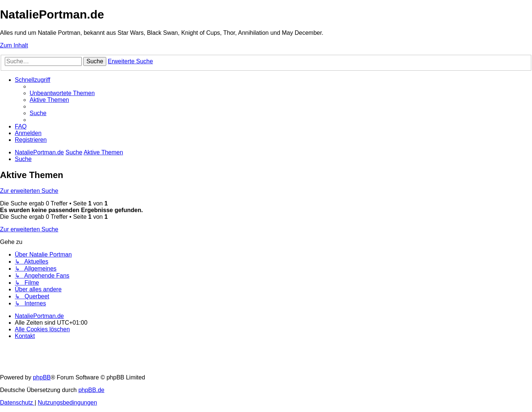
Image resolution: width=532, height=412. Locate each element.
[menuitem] (62, 93)
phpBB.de (91, 390)
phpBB (42, 377)
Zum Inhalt (14, 45)
